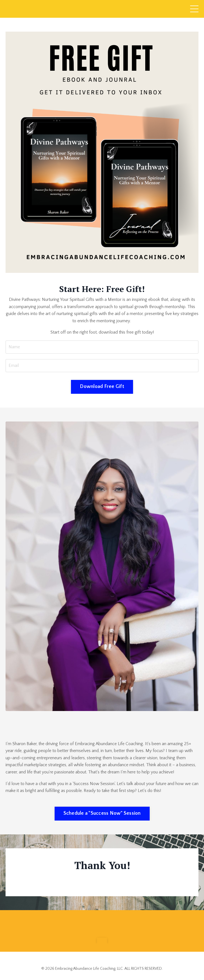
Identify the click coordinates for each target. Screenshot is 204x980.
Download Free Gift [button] (102, 387)
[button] (102, 941)
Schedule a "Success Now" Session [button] (102, 813)
